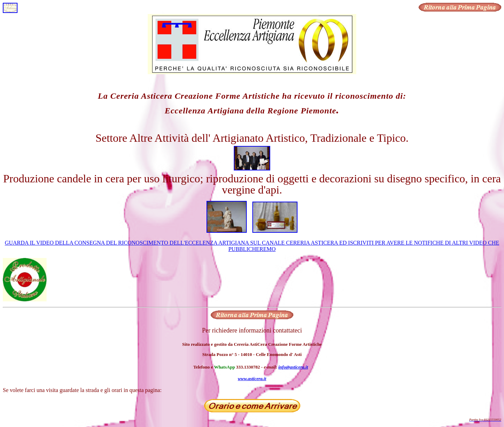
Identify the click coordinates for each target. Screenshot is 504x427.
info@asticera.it (293, 367)
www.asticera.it (252, 379)
